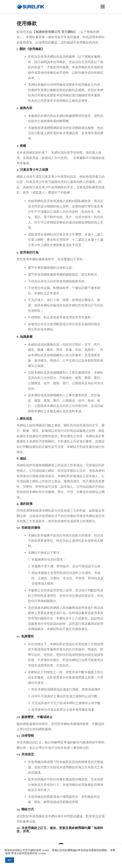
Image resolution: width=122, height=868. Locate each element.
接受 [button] (10, 860)
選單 (102, 7)
